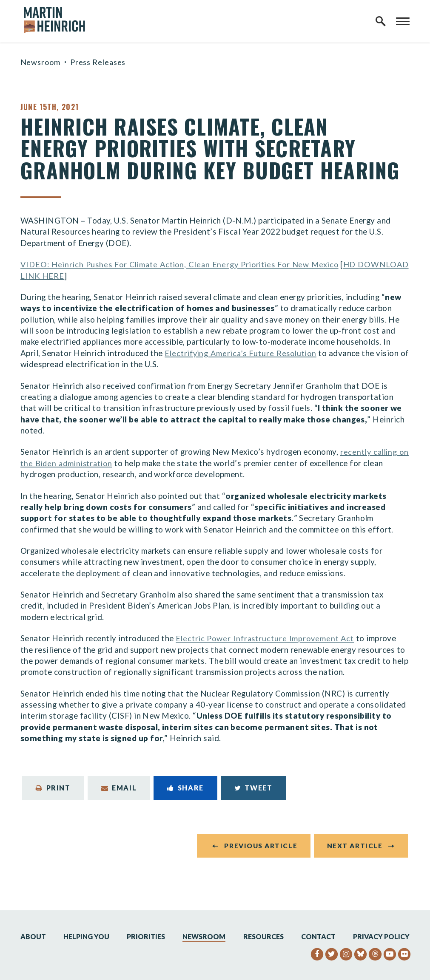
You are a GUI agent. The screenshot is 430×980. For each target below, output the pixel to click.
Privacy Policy (381, 936)
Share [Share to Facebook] (185, 788)
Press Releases (98, 62)
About (33, 936)
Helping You (86, 936)
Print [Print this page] (53, 788)
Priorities (146, 936)
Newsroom (40, 62)
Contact (318, 936)
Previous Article (261, 845)
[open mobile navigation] (403, 21)
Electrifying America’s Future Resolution (244, 353)
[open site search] (381, 21)
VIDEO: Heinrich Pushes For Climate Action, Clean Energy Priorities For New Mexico (187, 264)
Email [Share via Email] (119, 788)
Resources (263, 936)
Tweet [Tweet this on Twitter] (253, 788)
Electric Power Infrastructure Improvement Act (268, 638)
